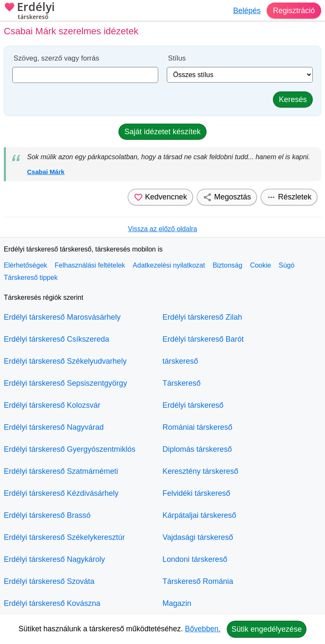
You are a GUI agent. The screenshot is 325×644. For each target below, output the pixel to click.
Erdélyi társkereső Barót (203, 339)
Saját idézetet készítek (162, 132)
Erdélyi (29, 12)
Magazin (177, 603)
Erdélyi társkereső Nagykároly (54, 559)
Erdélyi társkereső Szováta (49, 581)
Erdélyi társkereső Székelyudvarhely (65, 361)
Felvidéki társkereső (196, 493)
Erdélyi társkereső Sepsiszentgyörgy (65, 383)
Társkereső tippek (31, 278)
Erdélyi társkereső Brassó (47, 515)
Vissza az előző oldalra (162, 229)
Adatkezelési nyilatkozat (169, 265)
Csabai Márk (46, 172)
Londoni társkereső (195, 559)
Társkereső (182, 383)
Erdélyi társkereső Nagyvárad (54, 427)
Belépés (247, 11)
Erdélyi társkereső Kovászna (52, 603)
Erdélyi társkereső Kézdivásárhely (61, 493)
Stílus (177, 58)
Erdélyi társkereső (193, 405)
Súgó (286, 265)
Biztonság (227, 265)
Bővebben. (203, 629)
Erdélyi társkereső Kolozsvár (52, 405)
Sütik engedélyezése (267, 629)
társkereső (180, 361)
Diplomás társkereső (197, 449)
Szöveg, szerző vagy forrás (56, 58)
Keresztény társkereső (200, 471)
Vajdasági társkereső (198, 537)
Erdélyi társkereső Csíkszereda (56, 339)
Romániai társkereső (197, 427)
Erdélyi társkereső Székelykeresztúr (64, 537)
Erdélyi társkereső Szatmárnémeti (61, 471)
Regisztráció (294, 11)
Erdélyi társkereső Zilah (202, 317)
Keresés (293, 100)
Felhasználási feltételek (90, 265)
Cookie (261, 265)
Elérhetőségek (25, 265)
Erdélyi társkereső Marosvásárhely (62, 317)
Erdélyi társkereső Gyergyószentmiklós (70, 449)
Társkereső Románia (198, 581)
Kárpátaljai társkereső (199, 515)
